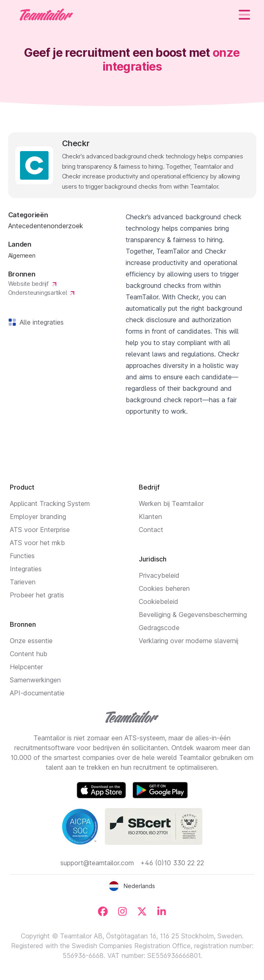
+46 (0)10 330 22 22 (172, 863)
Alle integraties (40, 322)
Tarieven (23, 582)
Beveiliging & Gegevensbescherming (193, 615)
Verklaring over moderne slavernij (189, 641)
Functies (22, 556)
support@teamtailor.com (97, 863)
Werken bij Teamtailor (171, 503)
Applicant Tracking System (50, 503)
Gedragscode (159, 628)
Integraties (26, 569)
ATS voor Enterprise (40, 530)
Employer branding (38, 517)
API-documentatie (37, 693)
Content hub (29, 654)
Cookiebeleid (159, 601)
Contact (151, 530)
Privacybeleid (159, 575)
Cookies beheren (164, 588)
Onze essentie (31, 641)
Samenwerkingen (35, 680)
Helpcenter (26, 667)
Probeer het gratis (37, 595)
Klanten (150, 517)
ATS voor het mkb (37, 543)
